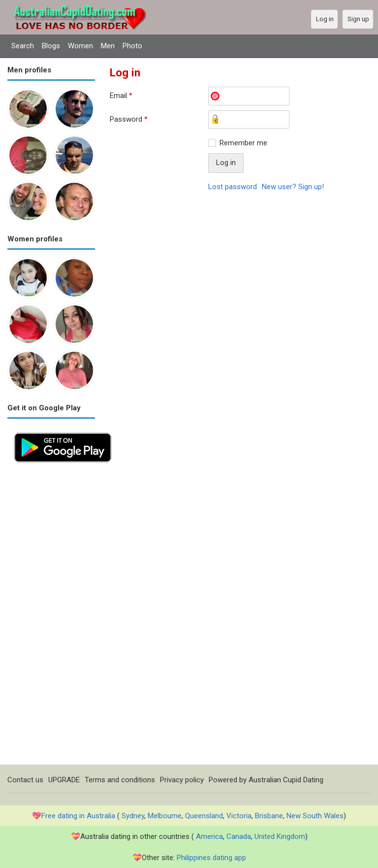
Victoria (239, 816)
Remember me (243, 143)
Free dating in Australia (78, 816)
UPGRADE (64, 780)
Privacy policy (182, 780)
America (209, 836)
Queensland (204, 816)
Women (80, 46)
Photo (132, 46)
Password (129, 119)
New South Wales (315, 816)
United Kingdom (280, 836)
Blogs (51, 46)
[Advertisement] (51, 617)
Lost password (233, 187)
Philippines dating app (211, 858)
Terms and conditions (120, 780)
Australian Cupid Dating (286, 780)
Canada (239, 836)
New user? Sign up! (293, 187)
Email (121, 96)
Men (108, 46)
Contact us (25, 780)
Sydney (133, 816)
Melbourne (165, 816)
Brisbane (269, 816)
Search (23, 46)
